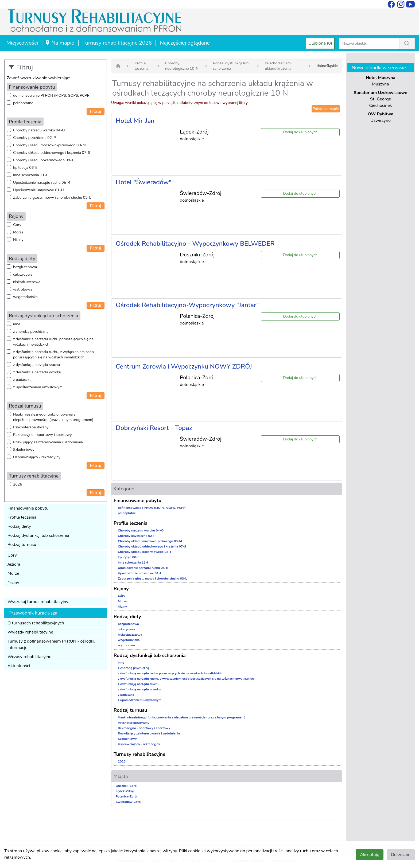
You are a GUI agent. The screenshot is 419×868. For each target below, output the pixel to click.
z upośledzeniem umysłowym (38, 387)
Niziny (18, 240)
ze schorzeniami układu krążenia (278, 66)
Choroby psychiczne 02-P (34, 138)
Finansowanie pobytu (28, 508)
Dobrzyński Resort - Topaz (154, 428)
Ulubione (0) (320, 43)
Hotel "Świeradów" (143, 182)
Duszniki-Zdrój (127, 786)
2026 (18, 484)
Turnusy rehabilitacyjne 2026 (117, 43)
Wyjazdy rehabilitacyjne (30, 632)
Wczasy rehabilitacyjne (29, 657)
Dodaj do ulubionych (300, 132)
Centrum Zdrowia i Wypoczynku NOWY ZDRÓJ (184, 366)
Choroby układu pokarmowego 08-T (43, 160)
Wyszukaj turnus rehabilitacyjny (38, 602)
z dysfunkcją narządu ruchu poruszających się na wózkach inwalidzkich (53, 342)
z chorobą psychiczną (31, 332)
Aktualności (19, 666)
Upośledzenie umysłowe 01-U (38, 190)
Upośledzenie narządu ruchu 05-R (42, 183)
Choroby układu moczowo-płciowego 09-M (49, 145)
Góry (17, 225)
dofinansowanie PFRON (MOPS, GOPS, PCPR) (52, 95)
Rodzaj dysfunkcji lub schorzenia (38, 535)
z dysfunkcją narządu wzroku (37, 372)
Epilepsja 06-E (25, 168)
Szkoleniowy (24, 450)
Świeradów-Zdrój (129, 802)
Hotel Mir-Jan (135, 121)
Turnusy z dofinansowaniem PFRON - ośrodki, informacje (51, 644)
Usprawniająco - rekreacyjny (37, 457)
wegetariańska (25, 297)
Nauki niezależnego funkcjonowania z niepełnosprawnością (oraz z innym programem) (53, 417)
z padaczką (22, 380)
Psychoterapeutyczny (31, 427)
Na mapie (59, 43)
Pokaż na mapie (326, 109)
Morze (18, 232)
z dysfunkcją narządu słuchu (36, 365)
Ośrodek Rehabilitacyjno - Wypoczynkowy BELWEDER (195, 244)
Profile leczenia (22, 517)
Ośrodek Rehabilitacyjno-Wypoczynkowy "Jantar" (187, 305)
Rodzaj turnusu (22, 545)
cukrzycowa (23, 274)
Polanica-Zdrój (127, 796)
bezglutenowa (25, 267)
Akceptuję (369, 855)
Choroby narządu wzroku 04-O (39, 130)
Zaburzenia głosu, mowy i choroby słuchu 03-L (52, 198)
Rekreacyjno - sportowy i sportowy (42, 435)
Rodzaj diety (19, 526)
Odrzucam (401, 855)
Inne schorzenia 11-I (30, 175)
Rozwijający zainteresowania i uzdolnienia (48, 442)
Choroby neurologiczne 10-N (182, 66)
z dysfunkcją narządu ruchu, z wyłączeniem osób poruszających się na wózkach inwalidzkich (53, 355)
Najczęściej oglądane (185, 43)
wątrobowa (23, 289)
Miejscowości (22, 43)
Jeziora (14, 564)
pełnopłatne (23, 103)
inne (17, 324)
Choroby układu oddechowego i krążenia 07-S (52, 153)
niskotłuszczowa (27, 282)
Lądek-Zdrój (125, 791)
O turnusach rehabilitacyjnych (36, 623)
